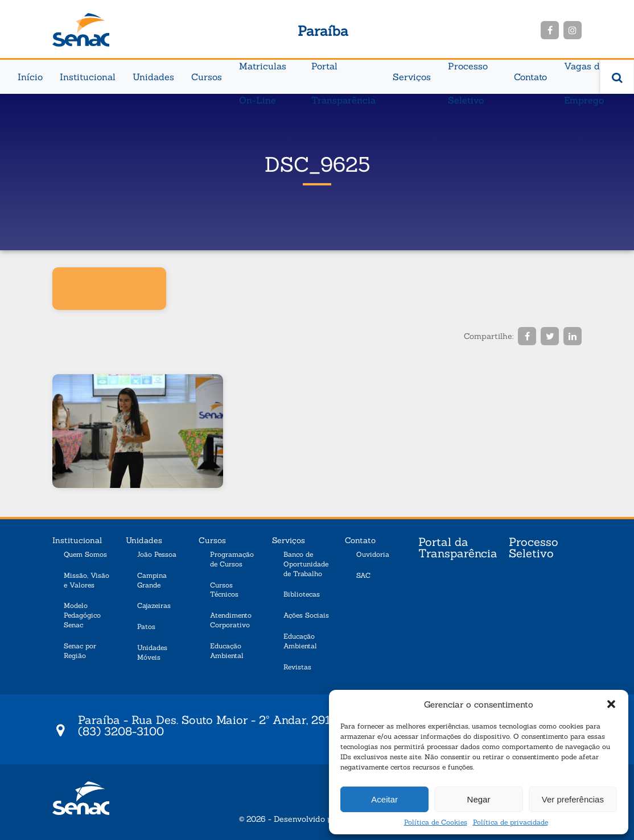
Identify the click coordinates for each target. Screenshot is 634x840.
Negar (479, 799)
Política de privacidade (511, 822)
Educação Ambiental (227, 651)
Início (30, 77)
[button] (611, 704)
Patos (146, 626)
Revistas (297, 667)
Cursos (207, 77)
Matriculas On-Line (263, 72)
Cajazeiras (154, 605)
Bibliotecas (302, 594)
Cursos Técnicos (224, 590)
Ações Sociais (306, 615)
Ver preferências (573, 799)
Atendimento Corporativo (231, 620)
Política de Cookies (436, 822)
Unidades (153, 77)
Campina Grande (152, 580)
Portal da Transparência (458, 548)
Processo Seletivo (468, 72)
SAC (363, 575)
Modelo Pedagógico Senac (82, 615)
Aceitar (384, 799)
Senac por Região (80, 651)
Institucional (88, 77)
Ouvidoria (373, 554)
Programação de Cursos (232, 559)
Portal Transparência (343, 72)
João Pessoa (157, 554)
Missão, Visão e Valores (87, 580)
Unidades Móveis (152, 652)
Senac (81, 30)
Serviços (412, 77)
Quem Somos (85, 554)
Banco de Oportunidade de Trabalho (306, 564)
